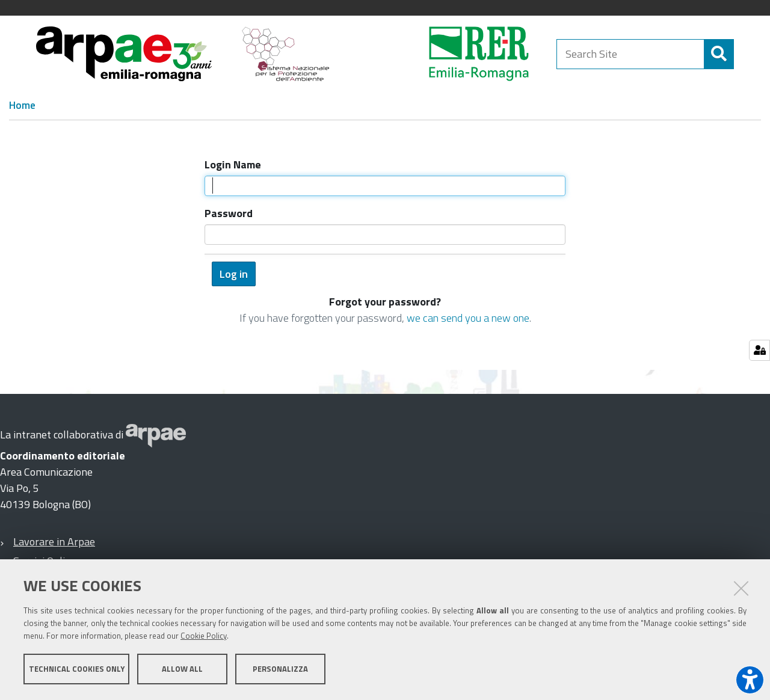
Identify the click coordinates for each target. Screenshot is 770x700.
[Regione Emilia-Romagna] (449, 54)
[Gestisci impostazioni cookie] (759, 350)
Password (229, 213)
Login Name (233, 164)
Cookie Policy (204, 636)
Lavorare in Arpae (54, 542)
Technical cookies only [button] (77, 669)
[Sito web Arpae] (156, 435)
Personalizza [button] (280, 669)
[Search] (719, 54)
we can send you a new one (468, 318)
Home (22, 105)
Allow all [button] (182, 669)
